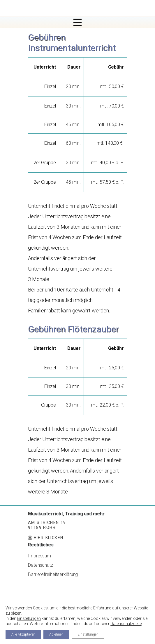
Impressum (39, 556)
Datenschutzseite (126, 624)
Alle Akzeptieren (23, 634)
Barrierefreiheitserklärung (53, 574)
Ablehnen (56, 634)
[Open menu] (77, 22)
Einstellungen (29, 618)
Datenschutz (40, 565)
